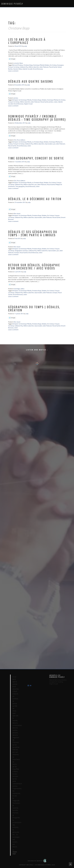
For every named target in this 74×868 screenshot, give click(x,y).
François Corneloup (14, 67)
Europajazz (61, 65)
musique (17, 253)
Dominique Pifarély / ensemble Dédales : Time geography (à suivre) (37, 118)
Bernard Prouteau (18, 65)
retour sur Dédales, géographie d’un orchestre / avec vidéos (34, 267)
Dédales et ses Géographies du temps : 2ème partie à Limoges (33, 233)
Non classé (17, 213)
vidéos (22, 289)
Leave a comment (13, 71)
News (21, 63)
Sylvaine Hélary (18, 69)
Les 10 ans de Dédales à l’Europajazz (27, 41)
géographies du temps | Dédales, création (34, 308)
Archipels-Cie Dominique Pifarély (22, 100)
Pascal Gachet (53, 67)
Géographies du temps (21, 251)
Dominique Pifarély (12, 4)
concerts (16, 63)
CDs (15, 140)
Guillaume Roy (24, 67)
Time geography (20, 186)
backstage (17, 289)
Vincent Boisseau (38, 69)
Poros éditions (21, 140)
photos (16, 98)
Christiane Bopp (28, 65)
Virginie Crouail (28, 104)
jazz (54, 144)
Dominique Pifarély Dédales (41, 65)
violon (29, 146)
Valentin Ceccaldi (27, 69)
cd (33, 142)
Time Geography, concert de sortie (36, 158)
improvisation (49, 144)
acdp (25, 46)
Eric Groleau (53, 65)
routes (56, 102)
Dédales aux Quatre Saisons (31, 81)
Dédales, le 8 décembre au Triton (35, 199)
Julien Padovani (44, 67)
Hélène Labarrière (34, 67)
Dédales (44, 100)
